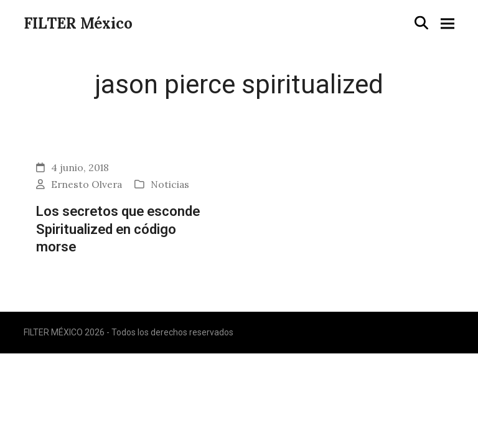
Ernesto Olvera (87, 184)
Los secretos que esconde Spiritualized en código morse (118, 229)
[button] (421, 23)
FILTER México (78, 23)
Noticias (170, 184)
